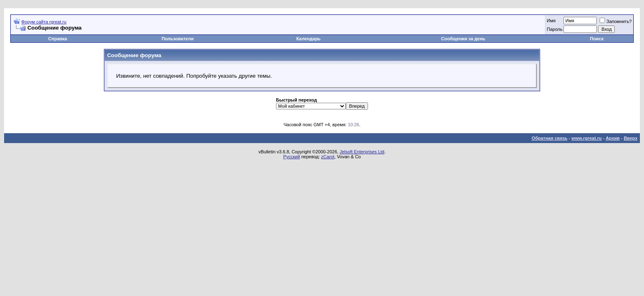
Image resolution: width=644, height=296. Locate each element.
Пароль (554, 29)
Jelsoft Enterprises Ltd (362, 152)
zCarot (328, 157)
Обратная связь (549, 138)
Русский (292, 157)
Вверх (631, 138)
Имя (551, 21)
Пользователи (177, 39)
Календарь (308, 39)
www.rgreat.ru (586, 138)
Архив (613, 138)
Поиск (597, 39)
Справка (57, 39)
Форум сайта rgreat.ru (44, 22)
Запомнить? (616, 21)
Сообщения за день (463, 39)
